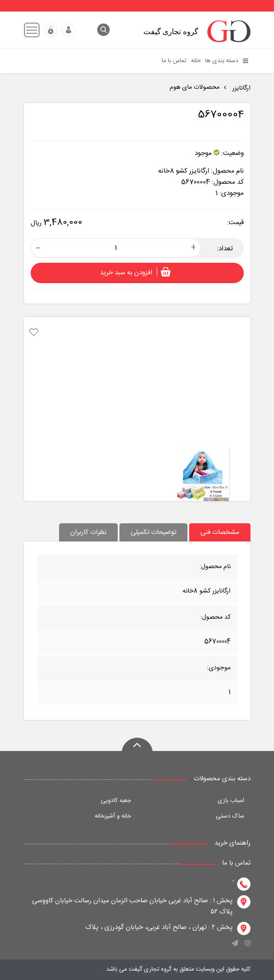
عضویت (51, 30)
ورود (68, 30)
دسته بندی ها (227, 61)
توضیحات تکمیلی (153, 532)
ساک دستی (233, 816)
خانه (196, 61)
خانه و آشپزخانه (116, 816)
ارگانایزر (240, 88)
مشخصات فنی (220, 532)
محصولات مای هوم (195, 87)
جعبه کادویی (119, 801)
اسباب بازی (234, 801)
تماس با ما (174, 61)
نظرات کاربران (88, 532)
